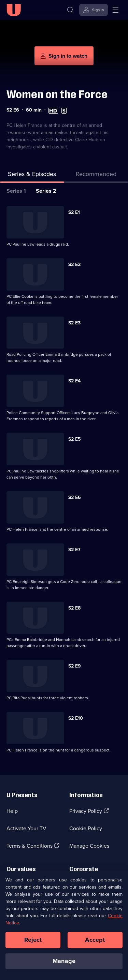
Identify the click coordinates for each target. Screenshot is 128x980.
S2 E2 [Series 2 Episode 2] (74, 265)
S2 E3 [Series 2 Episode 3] (74, 323)
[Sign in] (94, 10)
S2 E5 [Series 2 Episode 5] (75, 439)
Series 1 (16, 191)
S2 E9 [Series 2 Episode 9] (75, 666)
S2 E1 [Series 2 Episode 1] (74, 212)
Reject (33, 944)
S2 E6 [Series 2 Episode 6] (75, 498)
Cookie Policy (86, 828)
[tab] (96, 175)
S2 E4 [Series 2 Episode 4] (74, 381)
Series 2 (46, 191)
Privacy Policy (86, 811)
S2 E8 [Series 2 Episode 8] (74, 608)
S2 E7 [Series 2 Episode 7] (74, 550)
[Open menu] (115, 10)
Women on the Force (57, 94)
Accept (95, 944)
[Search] (70, 10)
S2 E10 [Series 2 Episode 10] (76, 718)
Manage (64, 965)
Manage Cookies (89, 846)
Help (12, 811)
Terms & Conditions (30, 846)
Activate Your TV (26, 828)
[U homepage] (14, 10)
